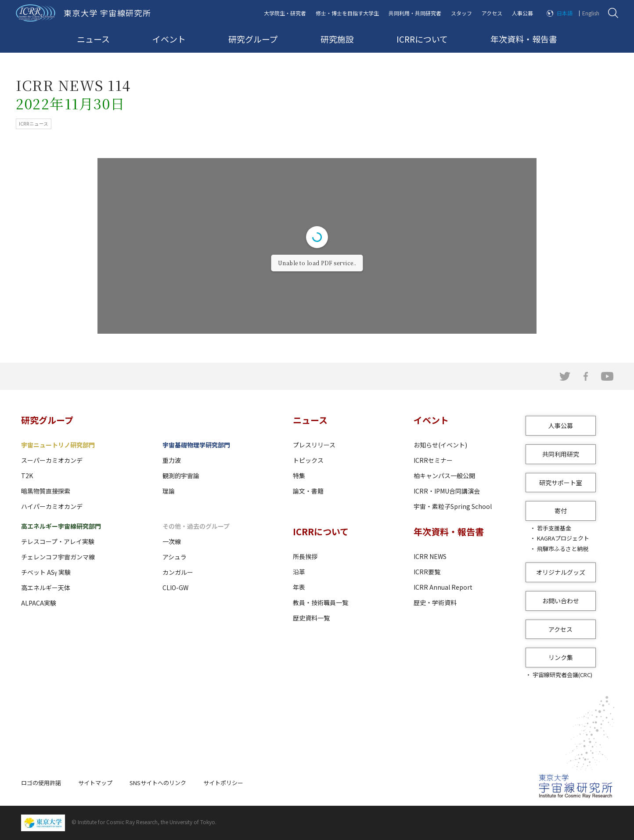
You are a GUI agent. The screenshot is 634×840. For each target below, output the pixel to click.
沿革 (299, 572)
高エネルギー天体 (46, 588)
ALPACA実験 (39, 603)
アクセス (492, 13)
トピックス (308, 460)
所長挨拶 (305, 556)
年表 (299, 587)
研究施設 (337, 39)
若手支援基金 (554, 528)
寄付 (561, 511)
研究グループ (253, 39)
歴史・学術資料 (435, 602)
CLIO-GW (175, 588)
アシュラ (175, 557)
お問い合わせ (561, 601)
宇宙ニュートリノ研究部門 (58, 445)
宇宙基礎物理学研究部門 (196, 445)
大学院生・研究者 (285, 13)
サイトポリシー (223, 783)
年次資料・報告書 (524, 39)
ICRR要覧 (427, 572)
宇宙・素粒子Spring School (453, 506)
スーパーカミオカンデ (52, 460)
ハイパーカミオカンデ (52, 506)
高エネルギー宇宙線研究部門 (61, 526)
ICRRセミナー (433, 460)
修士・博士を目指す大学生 (347, 13)
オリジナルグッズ (561, 572)
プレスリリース (314, 445)
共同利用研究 (561, 454)
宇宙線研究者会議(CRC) (562, 675)
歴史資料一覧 (311, 618)
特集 (299, 476)
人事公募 (522, 13)
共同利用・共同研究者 (415, 13)
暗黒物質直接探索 (46, 491)
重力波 (172, 460)
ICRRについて (422, 39)
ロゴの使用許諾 (41, 783)
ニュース (93, 39)
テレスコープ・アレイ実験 (58, 541)
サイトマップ (95, 783)
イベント (169, 39)
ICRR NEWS (430, 556)
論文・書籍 (308, 491)
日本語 (565, 13)
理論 (169, 491)
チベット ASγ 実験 (46, 572)
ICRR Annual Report (443, 587)
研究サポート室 (561, 483)
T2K (27, 476)
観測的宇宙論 (181, 476)
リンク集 (561, 657)
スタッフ (461, 13)
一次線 (172, 541)
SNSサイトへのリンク (158, 783)
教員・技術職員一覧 (321, 602)
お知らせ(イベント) (440, 445)
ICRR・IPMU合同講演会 (447, 491)
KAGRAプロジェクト (563, 538)
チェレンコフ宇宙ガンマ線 (58, 557)
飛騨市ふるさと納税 (563, 549)
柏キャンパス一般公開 (444, 476)
